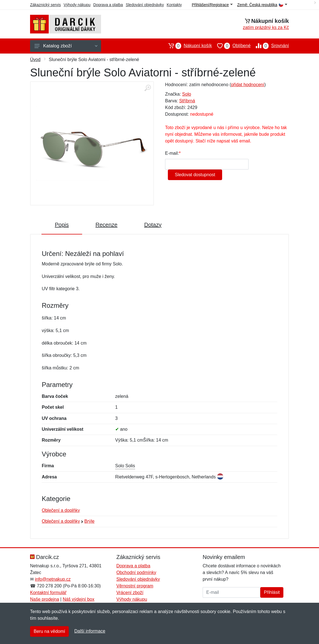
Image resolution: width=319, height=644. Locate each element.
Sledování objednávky (145, 5)
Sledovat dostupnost (195, 175)
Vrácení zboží (130, 593)
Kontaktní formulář (48, 593)
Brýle (89, 521)
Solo (187, 94)
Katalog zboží (66, 46)
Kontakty (174, 5)
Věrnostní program (135, 586)
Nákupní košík (187, 46)
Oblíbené (231, 46)
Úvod (35, 60)
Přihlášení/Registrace (212, 5)
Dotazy (153, 225)
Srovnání (270, 46)
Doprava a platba (108, 5)
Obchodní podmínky (136, 572)
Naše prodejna (45, 599)
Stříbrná (187, 101)
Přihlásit (272, 592)
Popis (62, 225)
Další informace (90, 631)
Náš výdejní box (78, 599)
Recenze (106, 225)
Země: (262, 5)
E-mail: (172, 153)
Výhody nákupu (77, 5)
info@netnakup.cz (53, 579)
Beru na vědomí (49, 631)
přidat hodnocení (248, 85)
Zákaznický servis (45, 5)
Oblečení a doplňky (61, 510)
